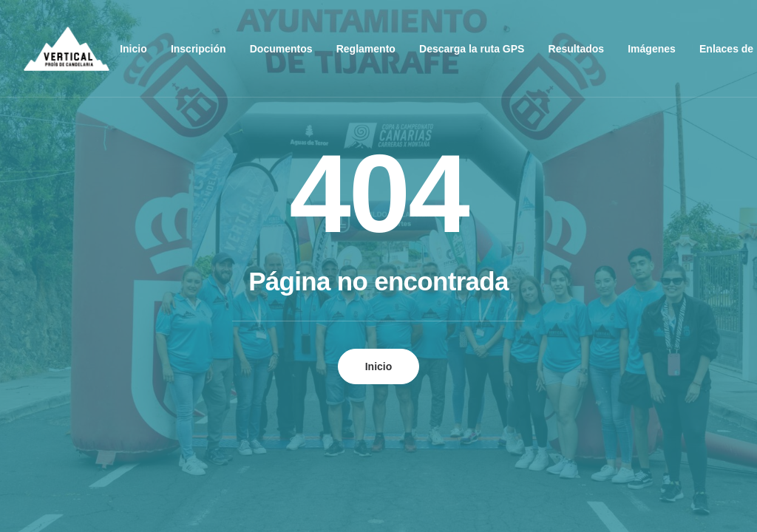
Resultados (576, 49)
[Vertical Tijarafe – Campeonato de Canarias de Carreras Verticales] (67, 49)
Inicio (133, 49)
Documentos (281, 49)
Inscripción (198, 49)
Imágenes (652, 49)
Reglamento (366, 49)
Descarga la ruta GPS (472, 49)
